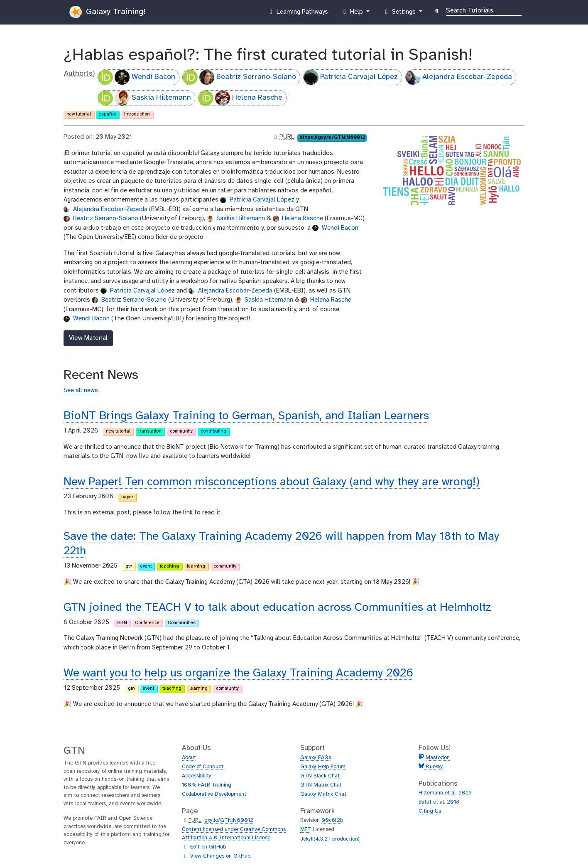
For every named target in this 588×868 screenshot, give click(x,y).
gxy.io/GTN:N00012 (229, 820)
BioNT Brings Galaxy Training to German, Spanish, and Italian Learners (246, 416)
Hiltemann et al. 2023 (445, 793)
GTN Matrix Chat (321, 785)
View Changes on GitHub (216, 856)
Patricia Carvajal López (351, 77)
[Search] (484, 10)
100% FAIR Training (207, 785)
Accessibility (197, 776)
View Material (88, 338)
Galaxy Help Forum (323, 767)
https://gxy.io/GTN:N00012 (332, 138)
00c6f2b (332, 820)
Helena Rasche (240, 98)
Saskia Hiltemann (145, 98)
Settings (400, 14)
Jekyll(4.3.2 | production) (330, 839)
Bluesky (434, 767)
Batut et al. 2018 (439, 802)
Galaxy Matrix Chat (323, 794)
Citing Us (430, 811)
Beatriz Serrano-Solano (239, 77)
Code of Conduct (203, 767)
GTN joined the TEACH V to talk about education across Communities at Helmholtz (277, 608)
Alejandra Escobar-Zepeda (459, 77)
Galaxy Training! (108, 12)
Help (353, 14)
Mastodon (438, 758)
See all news (81, 391)
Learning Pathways (298, 14)
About (189, 758)
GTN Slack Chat (320, 776)
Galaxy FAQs (316, 758)
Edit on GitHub (204, 847)
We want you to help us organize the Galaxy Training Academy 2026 (238, 673)
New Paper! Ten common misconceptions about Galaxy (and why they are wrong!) (272, 482)
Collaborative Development (214, 794)
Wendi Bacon (137, 77)
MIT (306, 830)
